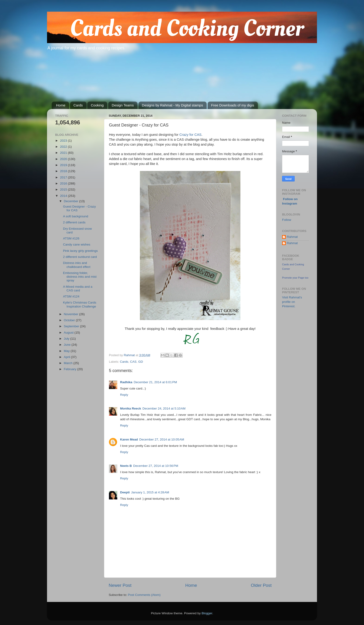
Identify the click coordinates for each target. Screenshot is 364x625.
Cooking (97, 105)
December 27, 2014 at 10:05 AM (162, 439)
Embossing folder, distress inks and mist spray (80, 277)
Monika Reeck (131, 408)
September (72, 326)
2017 (64, 177)
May (67, 351)
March (69, 363)
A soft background (76, 216)
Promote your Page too (295, 278)
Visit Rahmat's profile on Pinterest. (292, 302)
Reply (124, 395)
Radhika (126, 382)
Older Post (261, 585)
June (68, 345)
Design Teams (123, 105)
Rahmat (292, 237)
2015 (64, 190)
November (71, 314)
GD (141, 362)
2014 (64, 196)
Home (61, 105)
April (67, 357)
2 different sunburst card (80, 257)
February (71, 369)
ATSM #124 (71, 296)
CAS (133, 362)
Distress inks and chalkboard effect (77, 265)
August (69, 333)
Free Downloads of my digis (233, 105)
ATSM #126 (71, 238)
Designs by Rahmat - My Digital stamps (173, 105)
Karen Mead (129, 439)
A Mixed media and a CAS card (78, 289)
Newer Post (120, 585)
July (67, 339)
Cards (78, 105)
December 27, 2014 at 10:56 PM (156, 466)
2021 (64, 153)
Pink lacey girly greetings (80, 251)
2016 (64, 183)
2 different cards (74, 222)
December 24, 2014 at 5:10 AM (164, 408)
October (70, 320)
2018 (64, 171)
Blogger (207, 613)
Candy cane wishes (77, 244)
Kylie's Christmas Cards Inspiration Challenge (80, 304)
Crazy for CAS (190, 135)
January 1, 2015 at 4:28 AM (150, 492)
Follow (287, 220)
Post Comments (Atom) (144, 595)
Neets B (126, 466)
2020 (64, 159)
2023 (64, 141)
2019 (64, 165)
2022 (64, 147)
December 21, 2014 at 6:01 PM (155, 382)
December (71, 201)
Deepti (125, 492)
